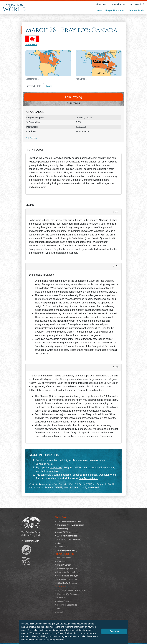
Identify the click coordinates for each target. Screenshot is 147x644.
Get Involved (136, 11)
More (49, 86)
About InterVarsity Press (67, 536)
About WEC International (67, 532)
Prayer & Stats (33, 86)
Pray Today (62, 561)
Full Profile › (31, 45)
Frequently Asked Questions (69, 540)
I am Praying (73, 97)
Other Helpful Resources (67, 583)
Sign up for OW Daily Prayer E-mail (72, 590)
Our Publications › (89, 478)
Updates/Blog (63, 529)
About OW (101, 4)
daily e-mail (56, 468)
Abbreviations (63, 547)
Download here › (44, 464)
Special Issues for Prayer (67, 576)
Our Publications (118, 4)
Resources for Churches (67, 579)
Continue (114, 631)
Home (100, 11)
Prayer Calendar (64, 565)
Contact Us (62, 598)
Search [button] (140, 4)
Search (60, 612)
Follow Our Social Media (67, 605)
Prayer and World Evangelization (71, 525)
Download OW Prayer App (68, 594)
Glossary (61, 543)
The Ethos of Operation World (69, 521)
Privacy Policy (64, 633)
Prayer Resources (115, 11)
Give (130, 4)
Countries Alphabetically (67, 569)
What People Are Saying (67, 550)
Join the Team (63, 601)
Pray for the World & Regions (69, 572)
